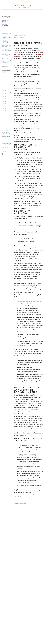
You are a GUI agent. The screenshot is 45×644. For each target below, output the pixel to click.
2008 (4, 107)
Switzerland (5, 60)
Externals (3, 41)
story (3, 57)
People (10, 52)
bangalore (3, 36)
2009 (4, 105)
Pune (10, 53)
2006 (4, 110)
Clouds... (3, 148)
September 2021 (7, 92)
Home (29, 501)
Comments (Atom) (22, 504)
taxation (3, 61)
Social (6, 56)
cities (10, 36)
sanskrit (7, 54)
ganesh (3, 44)
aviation (10, 35)
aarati (11, 34)
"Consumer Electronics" (5, 34)
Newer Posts (16, 501)
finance (19, 497)
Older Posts (41, 501)
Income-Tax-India (9, 45)
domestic (9, 39)
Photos (2, 53)
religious (3, 54)
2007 (4, 109)
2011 (4, 102)
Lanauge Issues (9, 49)
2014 (4, 98)
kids (4, 49)
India (3, 47)
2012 (4, 100)
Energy (3, 40)
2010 (4, 103)
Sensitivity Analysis (19, 37)
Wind (10, 61)
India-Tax (9, 47)
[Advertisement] (26, 20)
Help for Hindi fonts (5, 27)
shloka (2, 56)
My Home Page (4, 24)
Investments (3, 48)
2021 (4, 91)
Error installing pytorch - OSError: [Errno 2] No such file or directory (7, 134)
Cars (7, 36)
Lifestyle (3, 51)
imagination (3, 45)
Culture (4, 39)
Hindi (6, 44)
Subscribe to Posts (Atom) (6, 25)
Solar (9, 56)
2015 (4, 96)
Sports (12, 56)
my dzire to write (23, 5)
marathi (6, 51)
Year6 (2, 63)
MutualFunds (3, 52)
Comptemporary (5, 37)
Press (6, 53)
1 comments (30, 495)
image (11, 44)
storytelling (7, 57)
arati (6, 35)
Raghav (3, 153)
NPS (7, 52)
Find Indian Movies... (5, 67)
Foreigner (10, 43)
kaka (12, 48)
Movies (10, 51)
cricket (11, 38)
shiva (11, 54)
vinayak (7, 61)
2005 (4, 112)
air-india (3, 35)
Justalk (8, 48)
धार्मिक (5, 63)
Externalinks (9, 40)
